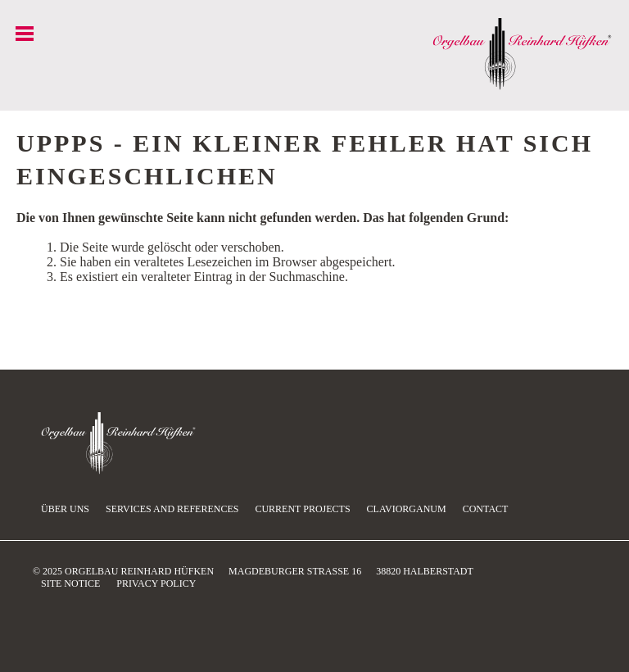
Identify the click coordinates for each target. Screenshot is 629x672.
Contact (486, 509)
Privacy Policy (156, 583)
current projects (302, 509)
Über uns (65, 509)
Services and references (172, 509)
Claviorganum (407, 509)
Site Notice (70, 583)
